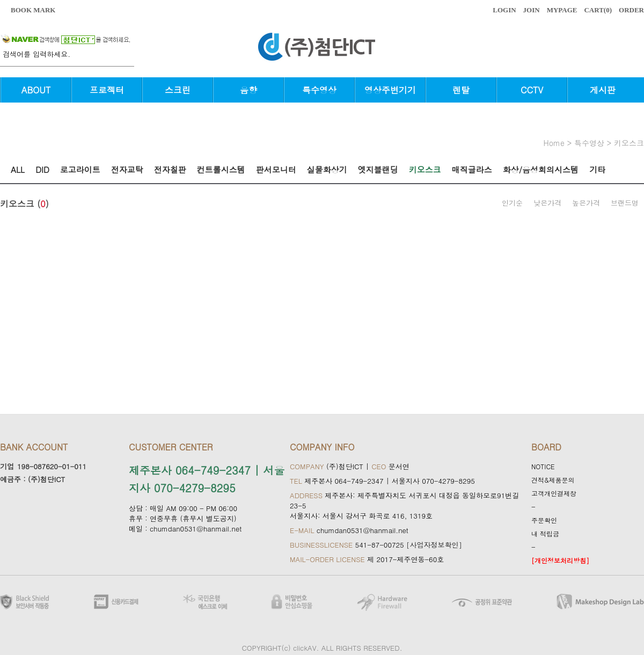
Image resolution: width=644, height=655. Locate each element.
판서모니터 (276, 169)
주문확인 (544, 520)
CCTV (532, 90)
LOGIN (504, 10)
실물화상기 (327, 169)
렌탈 (461, 90)
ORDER (631, 10)
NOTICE (543, 466)
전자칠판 (170, 169)
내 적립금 (545, 533)
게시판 (603, 90)
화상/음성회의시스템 (541, 169)
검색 (129, 59)
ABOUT (36, 90)
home (554, 143)
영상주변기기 (390, 90)
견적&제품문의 (553, 480)
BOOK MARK (33, 10)
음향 (248, 90)
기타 (597, 169)
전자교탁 (127, 169)
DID (42, 169)
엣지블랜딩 (378, 169)
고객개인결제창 (554, 493)
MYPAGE (562, 10)
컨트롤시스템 (221, 169)
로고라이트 (80, 169)
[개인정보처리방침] (560, 560)
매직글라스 (472, 169)
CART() (598, 10)
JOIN (532, 10)
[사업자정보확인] (434, 545)
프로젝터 (107, 90)
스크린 (178, 90)
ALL (18, 169)
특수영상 (319, 90)
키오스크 (629, 143)
